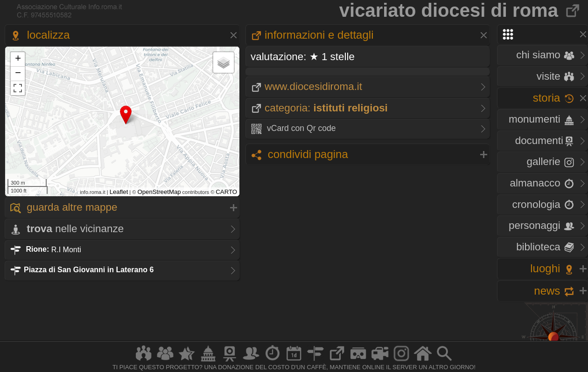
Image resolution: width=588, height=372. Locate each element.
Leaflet (119, 192)
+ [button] (18, 59)
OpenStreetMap (159, 192)
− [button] (18, 74)
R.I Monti (45, 249)
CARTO (226, 192)
